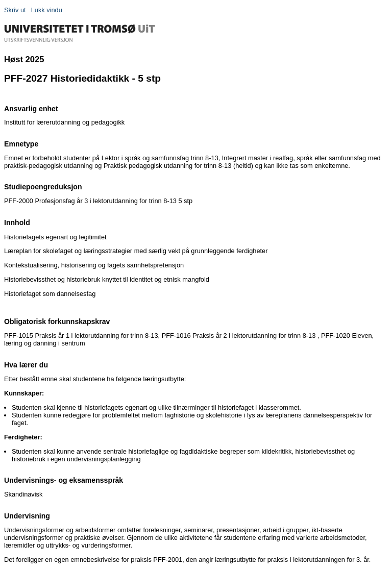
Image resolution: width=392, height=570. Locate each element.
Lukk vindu (47, 10)
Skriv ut (15, 10)
